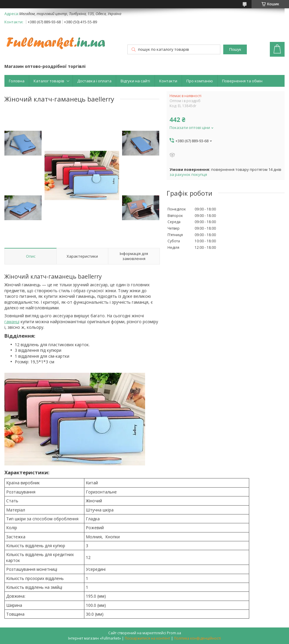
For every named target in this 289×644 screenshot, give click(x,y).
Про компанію (200, 81)
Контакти (168, 81)
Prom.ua (174, 633)
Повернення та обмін (242, 81)
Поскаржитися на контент (147, 638)
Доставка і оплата (94, 81)
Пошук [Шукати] (235, 49)
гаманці (12, 322)
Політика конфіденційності (197, 638)
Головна (17, 81)
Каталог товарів (49, 81)
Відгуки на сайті (135, 81)
